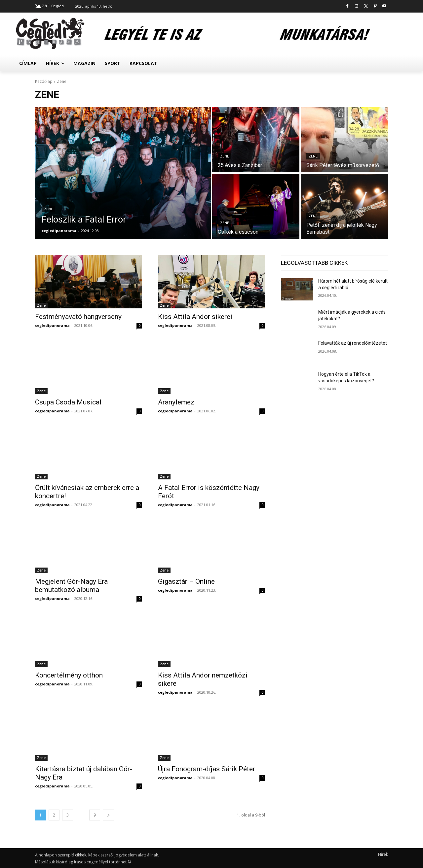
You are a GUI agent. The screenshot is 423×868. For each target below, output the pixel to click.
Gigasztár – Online (186, 581)
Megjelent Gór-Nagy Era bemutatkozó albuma (71, 586)
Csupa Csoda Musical (68, 402)
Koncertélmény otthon (69, 675)
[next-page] (108, 815)
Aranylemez (176, 402)
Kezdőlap (44, 81)
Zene (48, 209)
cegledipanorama (52, 325)
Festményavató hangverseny (78, 317)
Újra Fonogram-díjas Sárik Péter (207, 769)
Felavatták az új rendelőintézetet (353, 343)
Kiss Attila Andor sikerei (195, 317)
